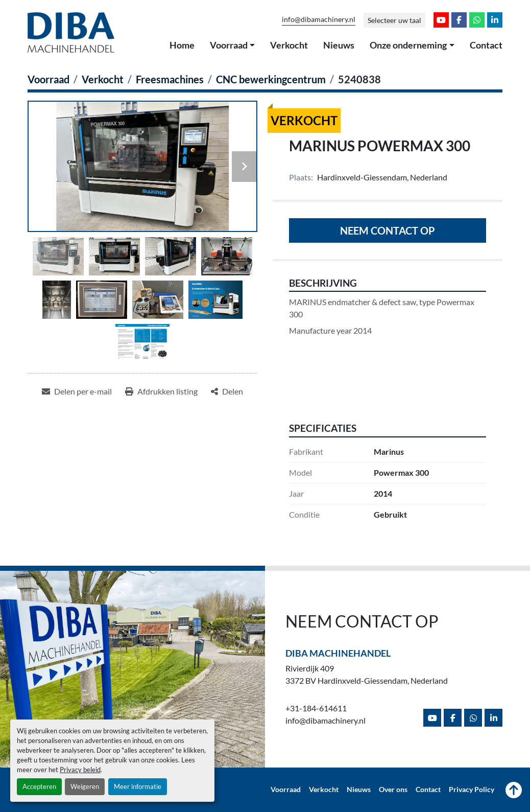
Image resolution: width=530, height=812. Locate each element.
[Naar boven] (514, 790)
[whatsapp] (477, 20)
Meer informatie (138, 786)
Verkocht (289, 45)
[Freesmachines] (170, 79)
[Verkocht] (103, 79)
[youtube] (441, 20)
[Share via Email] (77, 391)
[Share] (227, 391)
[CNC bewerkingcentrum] (271, 79)
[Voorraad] (49, 79)
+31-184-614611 (316, 708)
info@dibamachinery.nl (319, 19)
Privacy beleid (80, 770)
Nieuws (339, 45)
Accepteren (39, 786)
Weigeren (85, 786)
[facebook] (459, 20)
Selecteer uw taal (394, 20)
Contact (486, 45)
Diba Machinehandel (338, 653)
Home (182, 45)
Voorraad (229, 45)
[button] (233, 45)
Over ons (393, 790)
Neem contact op (388, 230)
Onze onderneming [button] (408, 45)
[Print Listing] (161, 391)
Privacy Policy (472, 790)
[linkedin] (495, 20)
